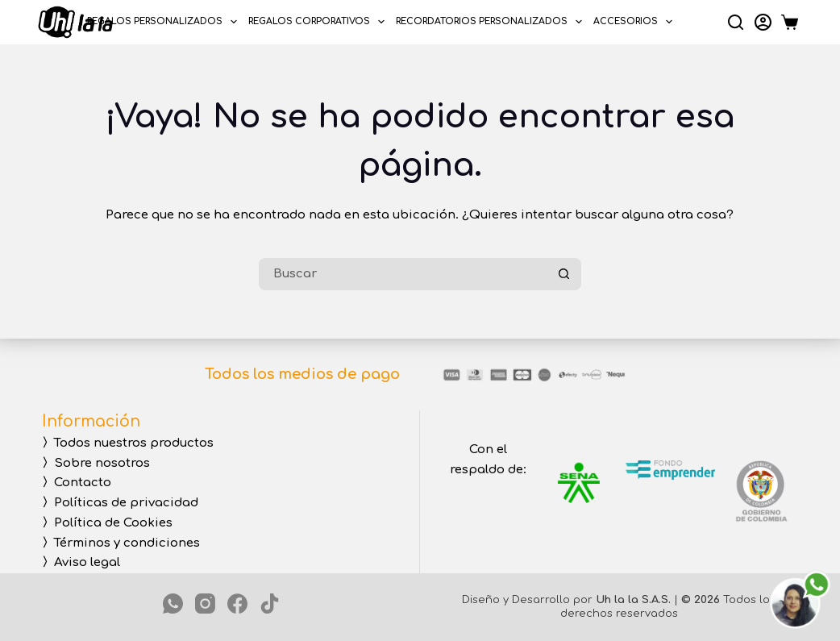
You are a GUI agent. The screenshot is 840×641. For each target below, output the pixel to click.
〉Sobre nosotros (96, 463)
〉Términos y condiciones (121, 543)
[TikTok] (270, 604)
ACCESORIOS (636, 22)
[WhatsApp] (173, 604)
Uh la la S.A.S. (633, 600)
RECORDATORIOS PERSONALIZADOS (492, 22)
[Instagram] (205, 604)
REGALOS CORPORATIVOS (319, 22)
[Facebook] (237, 604)
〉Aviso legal (81, 562)
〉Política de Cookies (107, 523)
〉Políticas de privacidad (120, 503)
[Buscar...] (404, 274)
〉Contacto (77, 483)
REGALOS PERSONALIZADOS (165, 22)
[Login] (763, 22)
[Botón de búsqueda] (565, 274)
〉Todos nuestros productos (128, 443)
